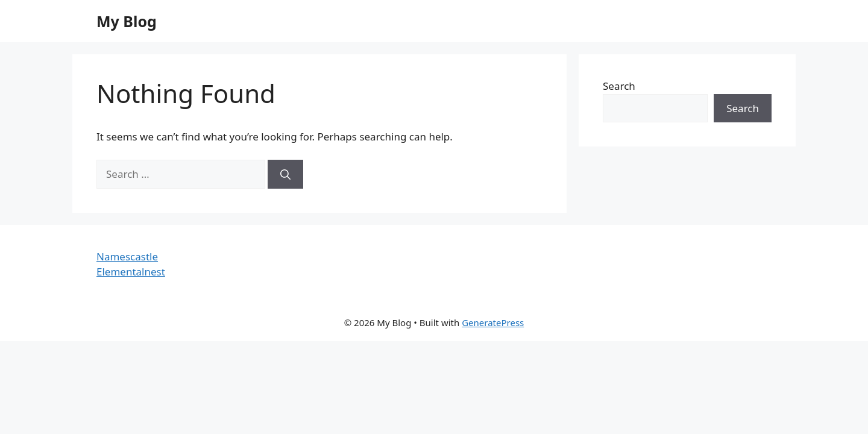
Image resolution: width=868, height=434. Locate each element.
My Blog (127, 21)
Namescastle (127, 256)
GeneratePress (493, 322)
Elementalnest (131, 272)
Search (619, 86)
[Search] (285, 174)
